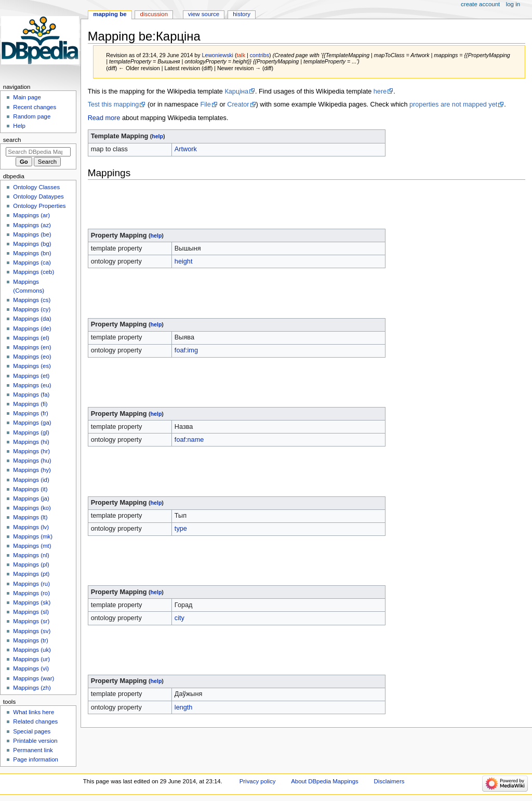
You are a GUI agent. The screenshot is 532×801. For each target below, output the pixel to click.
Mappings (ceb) (34, 272)
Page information (36, 759)
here (380, 91)
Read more (104, 118)
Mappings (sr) (31, 621)
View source (204, 14)
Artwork (186, 149)
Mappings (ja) (31, 498)
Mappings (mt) (32, 546)
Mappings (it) (30, 489)
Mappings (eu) (32, 385)
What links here (34, 712)
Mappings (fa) (31, 395)
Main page (27, 97)
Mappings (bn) (32, 253)
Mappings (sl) (31, 612)
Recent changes (35, 107)
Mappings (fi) (30, 404)
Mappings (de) (32, 329)
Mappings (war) (34, 678)
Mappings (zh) (32, 688)
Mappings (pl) (31, 564)
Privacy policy (258, 781)
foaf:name (189, 440)
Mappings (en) (32, 347)
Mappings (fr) (30, 413)
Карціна (236, 91)
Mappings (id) (31, 480)
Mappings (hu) (32, 461)
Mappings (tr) (30, 640)
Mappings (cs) (32, 300)
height (184, 261)
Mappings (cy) (32, 309)
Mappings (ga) (32, 423)
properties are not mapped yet (453, 104)
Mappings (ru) (31, 584)
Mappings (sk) (32, 602)
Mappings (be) (32, 234)
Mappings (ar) (31, 215)
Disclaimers (389, 781)
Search (12, 140)
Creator (238, 104)
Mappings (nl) (31, 555)
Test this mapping (114, 104)
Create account (480, 4)
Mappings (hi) (31, 442)
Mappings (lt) (30, 517)
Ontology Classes (36, 187)
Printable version (35, 741)
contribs (260, 55)
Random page (32, 116)
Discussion (154, 14)
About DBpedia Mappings (325, 781)
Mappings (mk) (33, 536)
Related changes (35, 721)
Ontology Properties (39, 206)
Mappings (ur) (31, 659)
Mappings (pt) (31, 574)
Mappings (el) (31, 338)
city (179, 618)
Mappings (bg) (32, 244)
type (181, 529)
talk (241, 55)
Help (19, 126)
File (205, 104)
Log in (513, 4)
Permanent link (33, 750)
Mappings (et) (31, 376)
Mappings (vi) (31, 668)
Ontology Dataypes (38, 196)
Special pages (32, 731)
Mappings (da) (32, 319)
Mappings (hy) (32, 470)
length (184, 707)
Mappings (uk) (32, 650)
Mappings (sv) (32, 631)
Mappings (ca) (32, 262)
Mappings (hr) (31, 451)
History (242, 14)
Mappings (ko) (32, 508)
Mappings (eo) (32, 357)
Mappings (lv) (31, 527)
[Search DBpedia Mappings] (38, 152)
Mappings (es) (32, 366)
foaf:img (186, 350)
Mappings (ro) (31, 593)
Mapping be (110, 14)
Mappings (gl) (31, 432)
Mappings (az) (32, 225)
